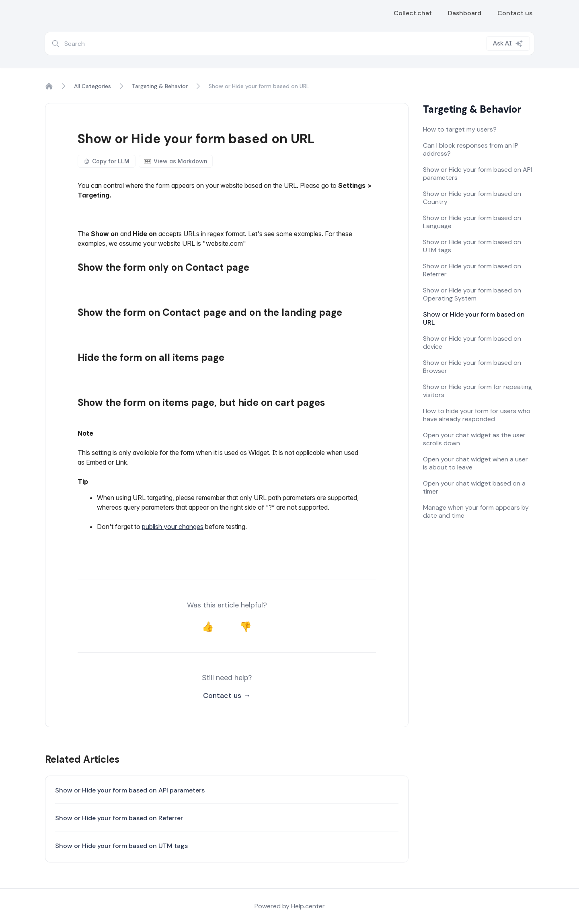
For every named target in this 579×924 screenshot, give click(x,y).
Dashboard (465, 13)
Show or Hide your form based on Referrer (119, 818)
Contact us (515, 13)
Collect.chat (413, 13)
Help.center (308, 906)
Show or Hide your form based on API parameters (130, 790)
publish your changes (173, 527)
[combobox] (289, 43)
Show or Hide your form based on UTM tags (121, 846)
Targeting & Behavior (160, 86)
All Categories (92, 86)
